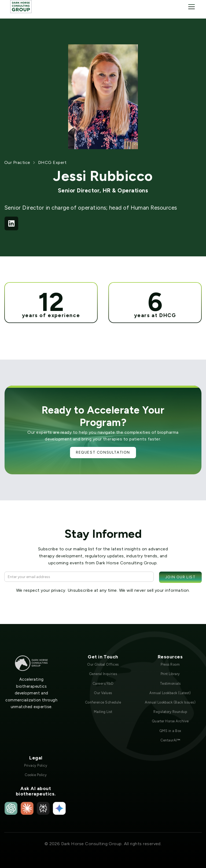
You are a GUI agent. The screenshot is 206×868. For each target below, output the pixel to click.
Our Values (103, 693)
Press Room (170, 664)
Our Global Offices (103, 664)
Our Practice (17, 162)
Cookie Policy (36, 775)
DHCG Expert (52, 162)
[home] (21, 7)
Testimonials (170, 684)
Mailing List (103, 712)
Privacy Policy (36, 765)
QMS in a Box (170, 731)
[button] (190, 7)
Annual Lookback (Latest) (170, 693)
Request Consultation (103, 452)
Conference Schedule (103, 702)
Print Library (170, 674)
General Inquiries (103, 674)
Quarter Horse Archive (170, 721)
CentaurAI (170, 740)
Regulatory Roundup (170, 712)
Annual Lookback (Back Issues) (170, 702)
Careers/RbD (103, 684)
